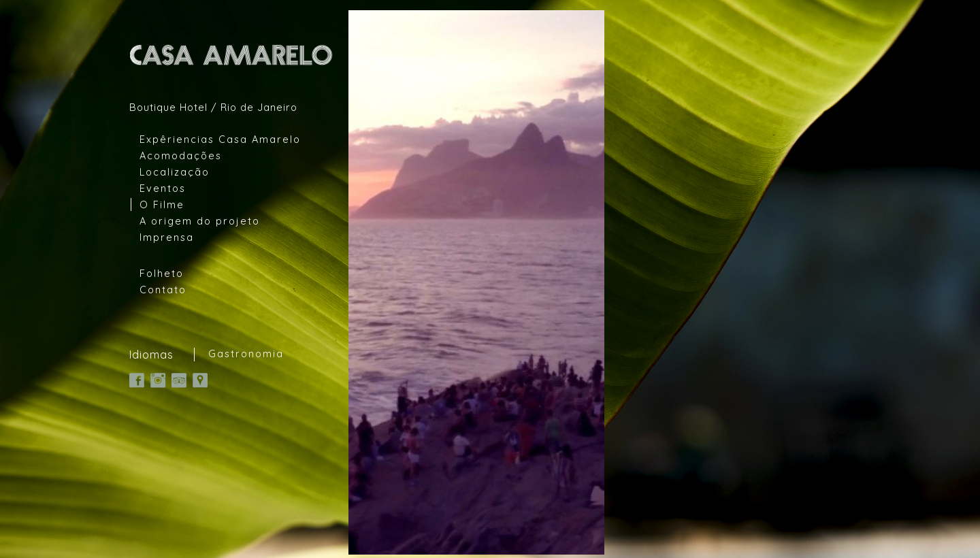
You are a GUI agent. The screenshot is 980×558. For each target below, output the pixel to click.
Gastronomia (246, 354)
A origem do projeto (200, 221)
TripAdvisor (179, 380)
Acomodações (181, 155)
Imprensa (167, 237)
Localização (175, 172)
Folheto (162, 273)
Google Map (200, 380)
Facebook (137, 380)
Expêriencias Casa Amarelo (220, 139)
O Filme (162, 204)
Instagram (158, 380)
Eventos (163, 188)
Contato (163, 290)
